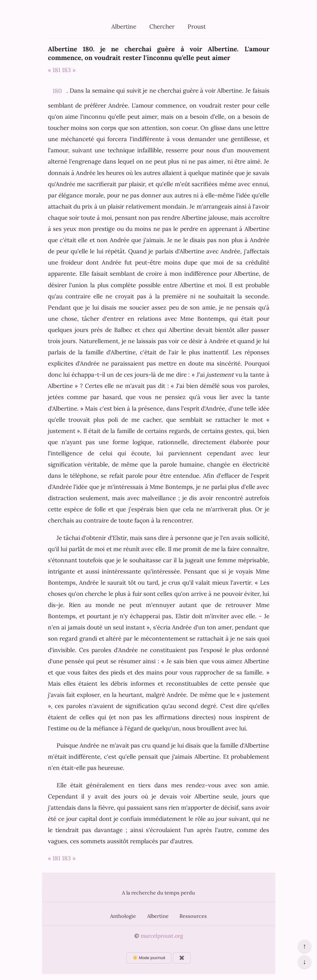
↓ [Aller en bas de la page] (304, 962)
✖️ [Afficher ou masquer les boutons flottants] (182, 958)
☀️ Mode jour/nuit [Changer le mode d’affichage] (149, 958)
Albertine (124, 26)
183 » (69, 70)
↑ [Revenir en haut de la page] (304, 946)
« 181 (54, 70)
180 (57, 91)
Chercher (162, 26)
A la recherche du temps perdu (158, 893)
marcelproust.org (162, 936)
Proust (197, 26)
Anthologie (123, 916)
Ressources (193, 916)
